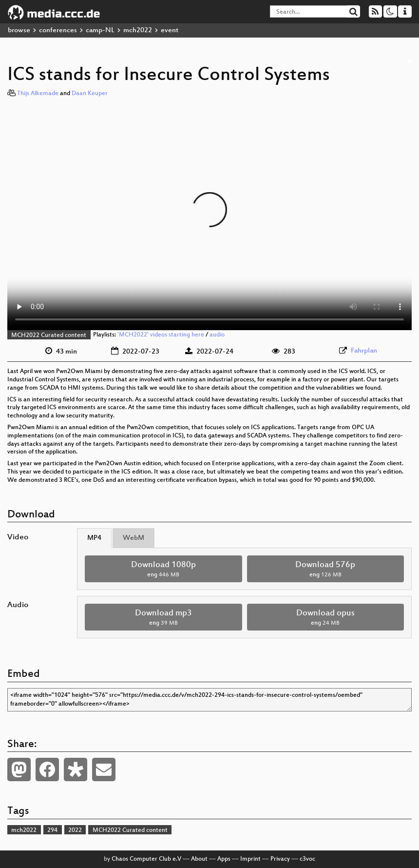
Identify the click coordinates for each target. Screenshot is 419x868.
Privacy (280, 859)
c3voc (307, 859)
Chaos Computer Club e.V (146, 859)
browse (19, 30)
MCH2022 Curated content (49, 335)
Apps (224, 859)
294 (52, 830)
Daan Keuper (90, 94)
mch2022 (138, 30)
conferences (58, 30)
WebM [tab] (133, 538)
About (199, 859)
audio (217, 335)
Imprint (250, 859)
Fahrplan (364, 351)
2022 (75, 830)
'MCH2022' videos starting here (161, 335)
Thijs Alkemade (38, 94)
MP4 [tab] (94, 538)
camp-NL (100, 30)
